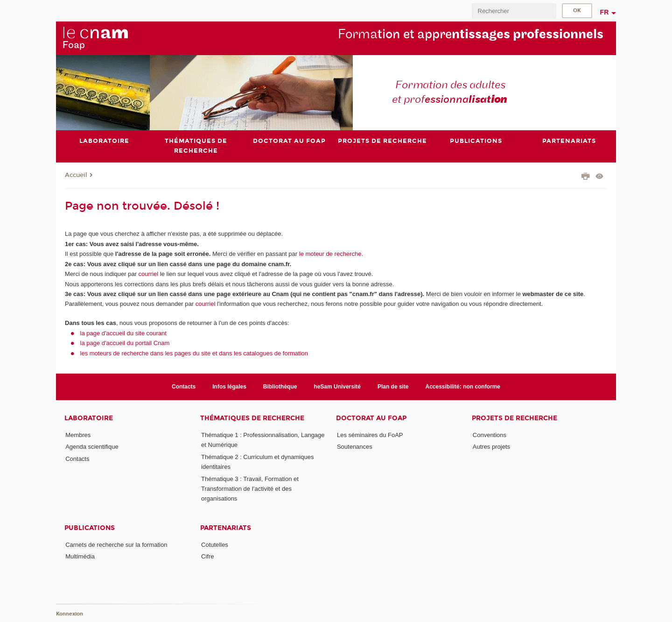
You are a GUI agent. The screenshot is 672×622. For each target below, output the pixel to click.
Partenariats (226, 528)
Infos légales (229, 387)
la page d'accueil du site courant (123, 333)
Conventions (490, 435)
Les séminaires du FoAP (370, 435)
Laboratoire (89, 418)
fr (605, 12)
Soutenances (355, 447)
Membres (78, 435)
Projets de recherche (514, 418)
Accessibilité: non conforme (463, 387)
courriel (149, 274)
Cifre (207, 556)
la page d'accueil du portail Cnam (125, 343)
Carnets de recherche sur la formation (116, 545)
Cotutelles (215, 545)
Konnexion (70, 614)
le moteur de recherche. (330, 254)
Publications (90, 528)
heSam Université (337, 387)
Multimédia (80, 556)
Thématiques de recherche (252, 418)
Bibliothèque (280, 387)
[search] (514, 11)
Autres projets (491, 447)
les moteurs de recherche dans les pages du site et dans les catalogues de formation (194, 353)
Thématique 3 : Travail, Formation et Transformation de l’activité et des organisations (250, 489)
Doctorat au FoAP (371, 418)
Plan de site (393, 387)
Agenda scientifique (92, 447)
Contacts (184, 387)
